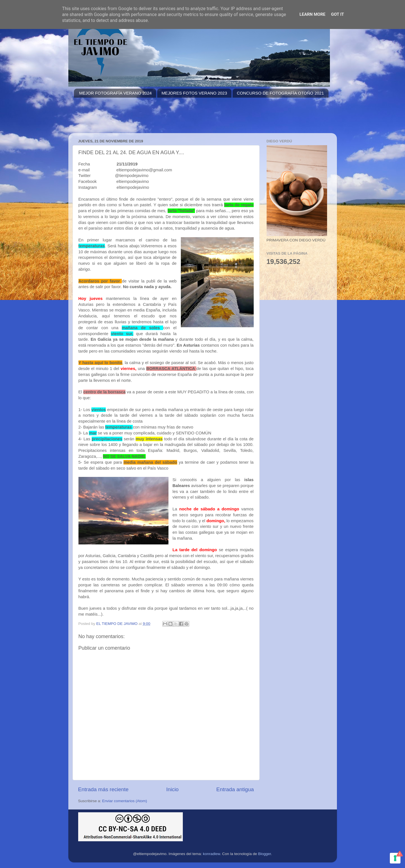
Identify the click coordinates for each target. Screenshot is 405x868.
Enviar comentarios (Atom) (125, 801)
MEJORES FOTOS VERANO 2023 (194, 93)
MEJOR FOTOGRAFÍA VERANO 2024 (115, 93)
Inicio (172, 789)
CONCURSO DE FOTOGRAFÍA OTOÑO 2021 (280, 93)
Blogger (264, 854)
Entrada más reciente (103, 789)
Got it (337, 14)
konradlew (212, 854)
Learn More (312, 14)
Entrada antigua (235, 789)
